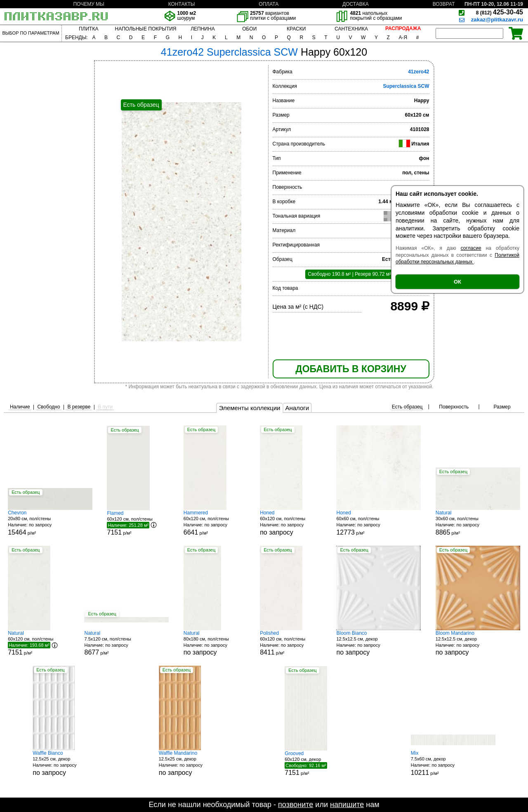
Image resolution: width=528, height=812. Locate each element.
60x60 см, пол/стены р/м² (378, 523)
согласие (471, 248)
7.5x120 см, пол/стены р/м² (126, 643)
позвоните (296, 805)
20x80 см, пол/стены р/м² (50, 523)
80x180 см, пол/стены (214, 643)
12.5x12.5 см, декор (378, 643)
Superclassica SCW (406, 86)
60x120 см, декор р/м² (316, 763)
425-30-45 (500, 12)
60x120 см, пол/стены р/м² (138, 523)
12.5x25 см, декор (64, 763)
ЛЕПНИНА (203, 29)
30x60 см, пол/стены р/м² (478, 523)
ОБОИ (249, 29)
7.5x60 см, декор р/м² (453, 763)
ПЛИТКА (88, 29)
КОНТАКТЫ (182, 4)
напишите (347, 805)
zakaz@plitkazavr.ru (497, 20)
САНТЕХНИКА (351, 29)
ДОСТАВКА (356, 4)
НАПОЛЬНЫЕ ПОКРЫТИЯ (146, 29)
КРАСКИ (296, 29)
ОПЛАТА (269, 4)
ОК (457, 282)
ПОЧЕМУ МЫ (88, 4)
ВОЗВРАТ (444, 4)
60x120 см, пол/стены (291, 523)
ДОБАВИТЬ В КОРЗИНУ (351, 369)
